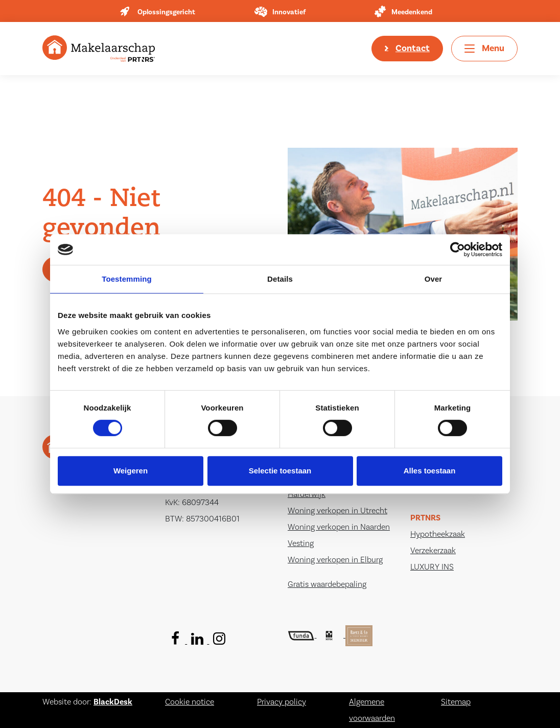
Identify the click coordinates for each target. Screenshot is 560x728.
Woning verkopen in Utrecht (337, 511)
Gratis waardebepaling (327, 584)
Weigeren (131, 471)
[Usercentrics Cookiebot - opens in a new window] (458, 249)
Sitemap (456, 702)
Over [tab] (434, 279)
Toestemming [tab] (127, 279)
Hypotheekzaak (438, 534)
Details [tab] (280, 279)
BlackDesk (113, 702)
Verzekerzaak (433, 551)
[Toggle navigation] (484, 49)
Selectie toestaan (280, 471)
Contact (413, 48)
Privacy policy (282, 702)
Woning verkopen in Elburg (335, 560)
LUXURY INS (432, 567)
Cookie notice (190, 702)
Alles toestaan (430, 471)
